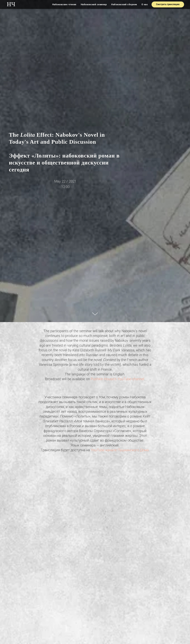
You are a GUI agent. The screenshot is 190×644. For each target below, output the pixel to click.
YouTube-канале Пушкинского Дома (120, 450)
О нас (145, 4)
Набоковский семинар (94, 4)
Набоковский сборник (124, 4)
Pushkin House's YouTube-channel (117, 379)
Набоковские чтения (64, 4)
